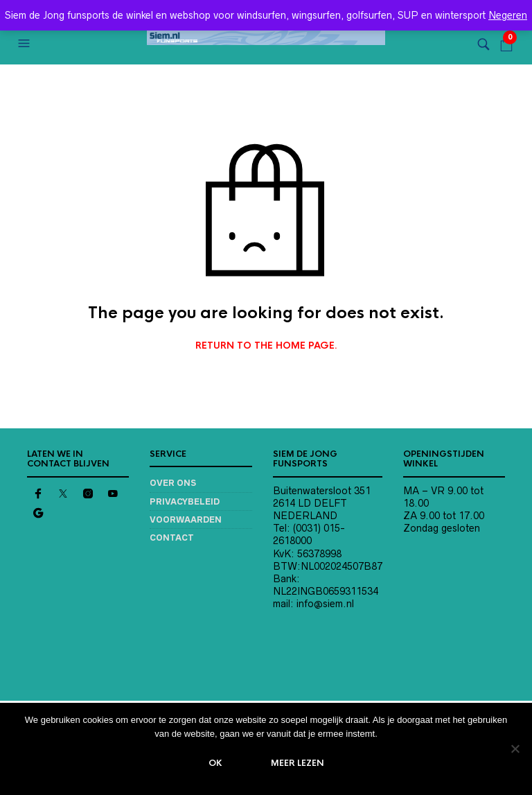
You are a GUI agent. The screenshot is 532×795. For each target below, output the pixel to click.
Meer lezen (298, 763)
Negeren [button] (508, 15)
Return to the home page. (266, 346)
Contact (172, 538)
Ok (215, 763)
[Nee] (515, 749)
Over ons (173, 483)
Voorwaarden (186, 519)
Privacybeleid (185, 501)
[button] (26, 44)
